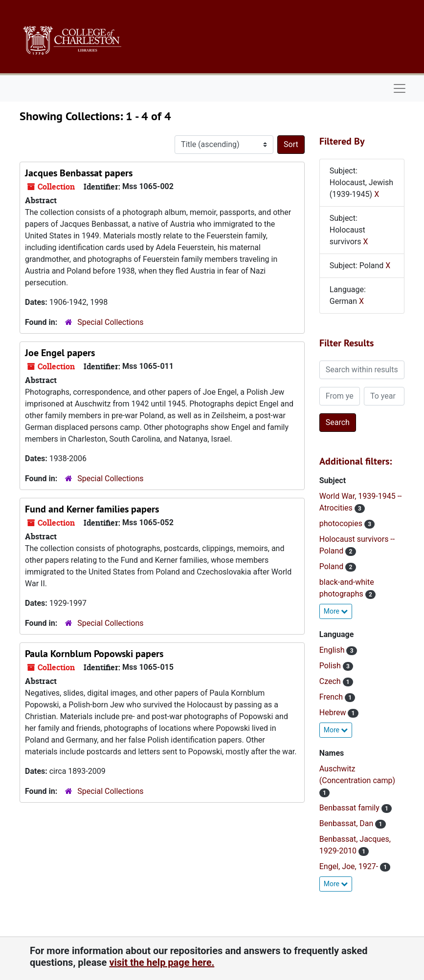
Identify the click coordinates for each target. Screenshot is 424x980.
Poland (333, 566)
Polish (331, 666)
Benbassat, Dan (347, 823)
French (332, 697)
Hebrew (334, 713)
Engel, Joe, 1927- (350, 866)
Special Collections (110, 322)
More (336, 611)
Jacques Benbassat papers (79, 173)
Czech (331, 681)
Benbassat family (350, 808)
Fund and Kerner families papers (92, 509)
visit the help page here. (162, 962)
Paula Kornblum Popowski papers (94, 654)
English (333, 650)
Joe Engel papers (60, 353)
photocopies (342, 523)
